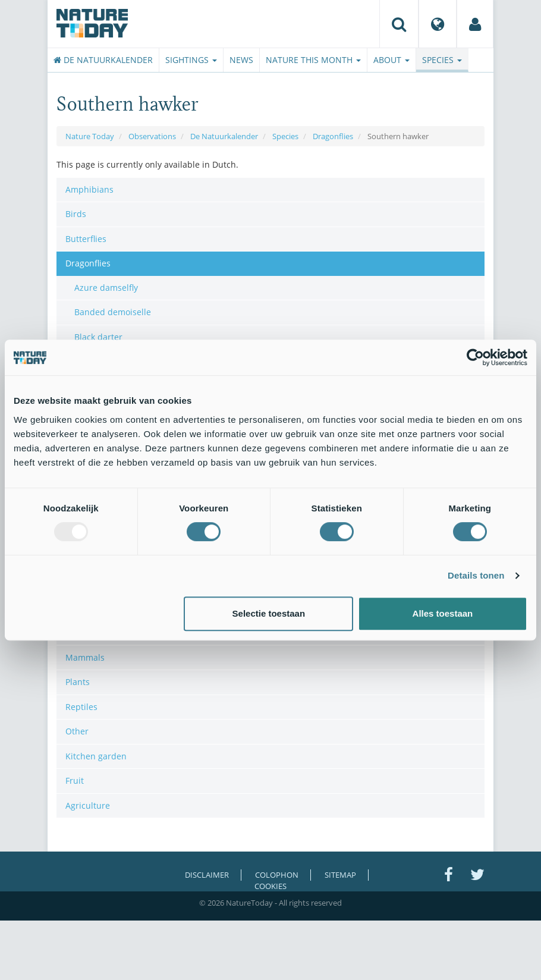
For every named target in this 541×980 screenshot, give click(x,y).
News (241, 60)
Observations (152, 136)
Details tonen (476, 575)
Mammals (85, 657)
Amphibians (89, 189)
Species (442, 60)
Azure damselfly (106, 288)
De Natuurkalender (103, 60)
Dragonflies (333, 136)
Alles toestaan (443, 613)
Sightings (191, 60)
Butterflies (86, 239)
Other (77, 731)
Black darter (98, 337)
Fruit (75, 780)
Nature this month (313, 60)
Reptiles (81, 707)
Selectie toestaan (269, 613)
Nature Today (90, 136)
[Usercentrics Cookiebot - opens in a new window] (475, 357)
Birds (76, 214)
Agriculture (88, 805)
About (391, 60)
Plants (78, 682)
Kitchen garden (96, 756)
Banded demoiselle (113, 312)
